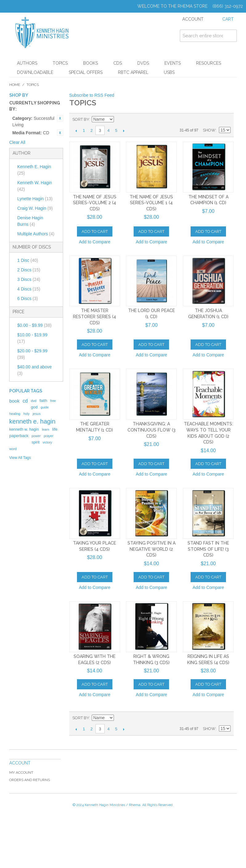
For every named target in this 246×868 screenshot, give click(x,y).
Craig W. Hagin (35, 208)
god (34, 407)
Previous (76, 131)
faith (43, 401)
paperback (19, 436)
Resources (209, 63)
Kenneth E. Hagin (34, 170)
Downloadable (35, 72)
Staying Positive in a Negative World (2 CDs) (151, 549)
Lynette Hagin (35, 199)
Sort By (81, 119)
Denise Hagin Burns (30, 221)
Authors (27, 63)
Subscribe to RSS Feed (92, 95)
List (226, 120)
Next (124, 131)
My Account (21, 773)
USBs (169, 72)
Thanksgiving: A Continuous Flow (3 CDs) (151, 430)
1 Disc (28, 260)
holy (26, 414)
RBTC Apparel (133, 72)
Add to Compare (95, 242)
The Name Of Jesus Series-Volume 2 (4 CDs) (95, 203)
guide (45, 407)
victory (48, 442)
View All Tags (20, 458)
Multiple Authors (36, 234)
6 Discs (28, 298)
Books (91, 63)
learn (46, 429)
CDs (118, 63)
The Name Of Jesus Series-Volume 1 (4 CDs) (151, 203)
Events (173, 63)
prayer (48, 436)
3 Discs (29, 279)
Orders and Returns (30, 780)
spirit (35, 442)
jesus (37, 414)
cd (25, 401)
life (55, 429)
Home (15, 85)
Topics (60, 63)
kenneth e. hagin (32, 421)
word (13, 449)
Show (209, 130)
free (53, 401)
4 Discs (29, 289)
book (14, 401)
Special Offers (86, 72)
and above (34, 370)
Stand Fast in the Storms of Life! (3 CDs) (208, 549)
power (36, 436)
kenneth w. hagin (24, 429)
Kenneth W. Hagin (35, 186)
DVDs (143, 63)
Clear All (17, 142)
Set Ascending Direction (119, 120)
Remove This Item (60, 118)
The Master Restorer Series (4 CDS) (95, 316)
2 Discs (29, 270)
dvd (34, 401)
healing (15, 414)
